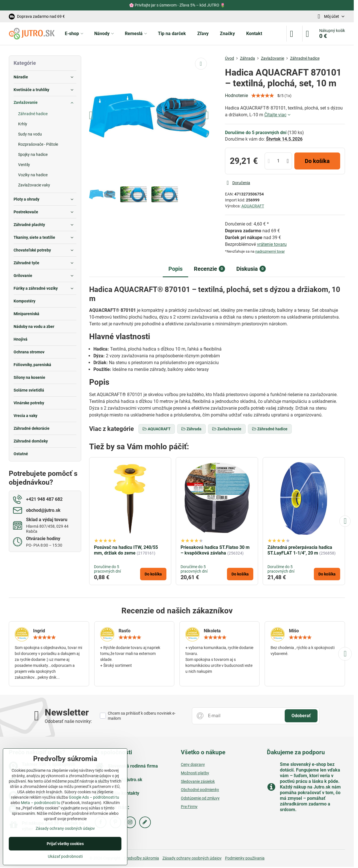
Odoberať (301, 716)
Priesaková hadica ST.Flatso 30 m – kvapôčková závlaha (215, 550)
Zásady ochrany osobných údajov (192, 858)
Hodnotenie (236, 95)
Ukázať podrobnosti (65, 856)
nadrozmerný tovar (270, 251)
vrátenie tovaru (272, 244)
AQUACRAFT (253, 206)
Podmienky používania (245, 858)
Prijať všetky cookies (65, 844)
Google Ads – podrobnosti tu (94, 797)
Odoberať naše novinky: (68, 721)
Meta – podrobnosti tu (41, 803)
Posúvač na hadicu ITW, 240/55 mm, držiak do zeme (126, 550)
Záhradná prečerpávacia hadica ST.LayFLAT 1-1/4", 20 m (300, 550)
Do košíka (317, 161)
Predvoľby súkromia (142, 858)
